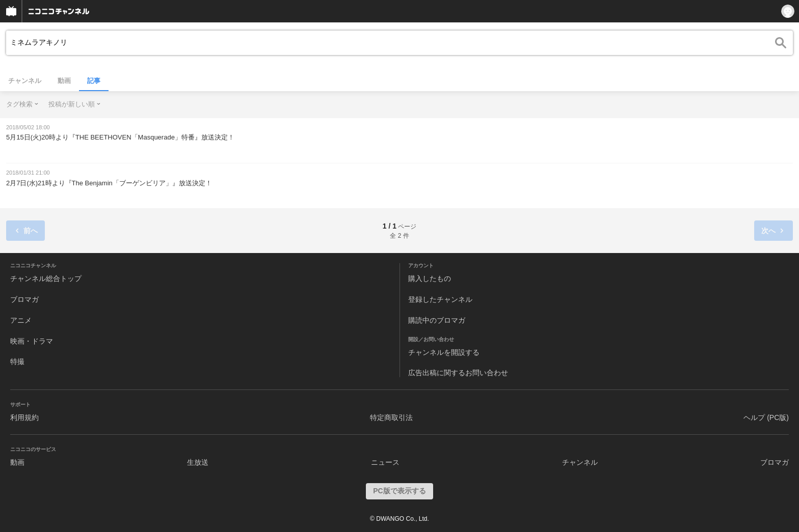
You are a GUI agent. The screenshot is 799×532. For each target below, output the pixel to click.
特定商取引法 (391, 417)
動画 (64, 81)
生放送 (198, 462)
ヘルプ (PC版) (766, 417)
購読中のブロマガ (437, 320)
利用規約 (24, 417)
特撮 (17, 361)
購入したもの (430, 278)
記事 (94, 81)
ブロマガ (24, 299)
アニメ (21, 320)
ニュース (385, 462)
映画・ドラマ (32, 341)
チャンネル (25, 81)
